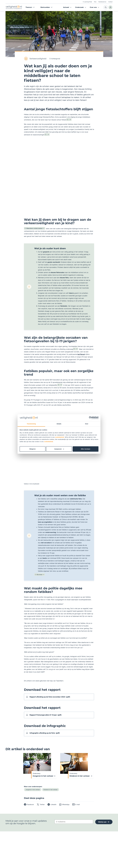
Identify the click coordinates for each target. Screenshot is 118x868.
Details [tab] (59, 424)
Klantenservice (102, 2)
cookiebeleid (60, 437)
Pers (95, 2)
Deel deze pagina (34, 801)
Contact (110, 2)
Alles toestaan (86, 449)
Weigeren (32, 449)
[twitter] (41, 807)
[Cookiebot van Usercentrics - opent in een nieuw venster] (90, 418)
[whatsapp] (64, 807)
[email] (76, 807)
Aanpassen (59, 449)
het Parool (81, 354)
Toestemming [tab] (31, 424)
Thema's (30, 7)
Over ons (93, 7)
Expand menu (71, 7)
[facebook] (29, 807)
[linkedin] (52, 807)
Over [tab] (87, 424)
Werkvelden (46, 7)
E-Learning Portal (87, 2)
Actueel (66, 7)
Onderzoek (79, 7)
